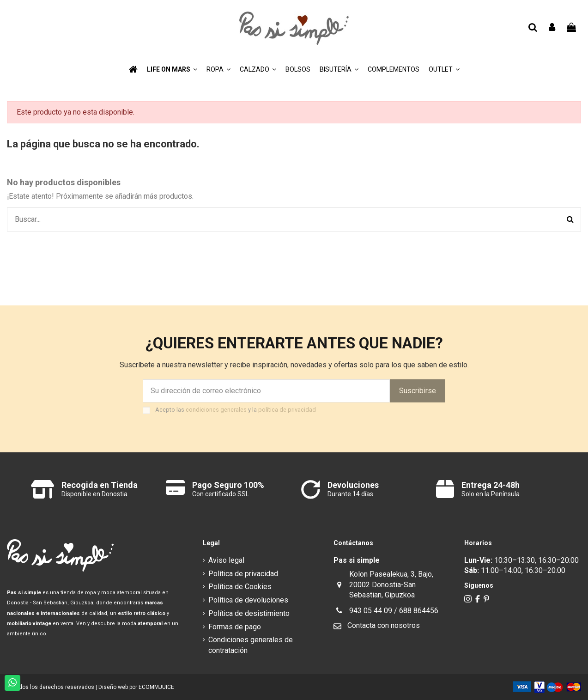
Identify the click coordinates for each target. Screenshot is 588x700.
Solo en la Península (491, 494)
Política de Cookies (240, 587)
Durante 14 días (350, 494)
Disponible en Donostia (94, 494)
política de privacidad (287, 410)
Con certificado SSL (221, 494)
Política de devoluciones (248, 600)
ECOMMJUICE (156, 687)
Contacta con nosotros (384, 625)
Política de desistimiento (249, 613)
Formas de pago (235, 627)
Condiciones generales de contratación (251, 645)
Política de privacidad (243, 574)
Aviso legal (226, 560)
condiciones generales (216, 410)
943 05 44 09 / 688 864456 (394, 611)
